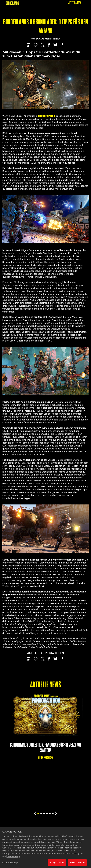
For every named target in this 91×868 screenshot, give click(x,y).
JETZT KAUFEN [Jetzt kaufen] (75, 3)
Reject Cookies (77, 865)
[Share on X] (43, 45)
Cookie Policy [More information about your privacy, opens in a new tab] (13, 859)
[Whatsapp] (36, 45)
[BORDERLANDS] (12, 3)
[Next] (56, 813)
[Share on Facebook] (49, 45)
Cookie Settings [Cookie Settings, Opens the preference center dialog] (10, 865)
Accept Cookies (57, 865)
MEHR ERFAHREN (45, 758)
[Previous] (35, 813)
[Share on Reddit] (29, 45)
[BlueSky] (55, 45)
